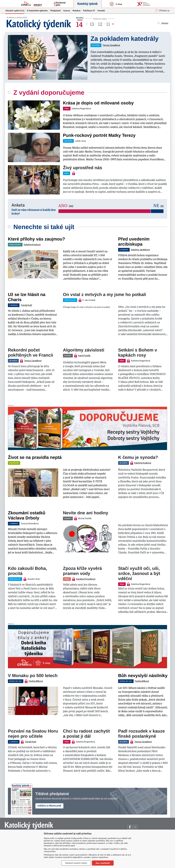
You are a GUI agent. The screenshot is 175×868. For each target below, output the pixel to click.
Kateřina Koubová (32, 245)
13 (92, 24)
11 (108, 24)
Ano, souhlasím (103, 863)
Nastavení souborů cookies (76, 863)
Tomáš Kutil (26, 305)
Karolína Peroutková (86, 579)
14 (79, 24)
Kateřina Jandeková (140, 250)
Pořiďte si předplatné (49, 806)
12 (100, 24)
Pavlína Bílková (36, 681)
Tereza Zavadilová (111, 45)
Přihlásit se (162, 11)
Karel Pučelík (84, 356)
